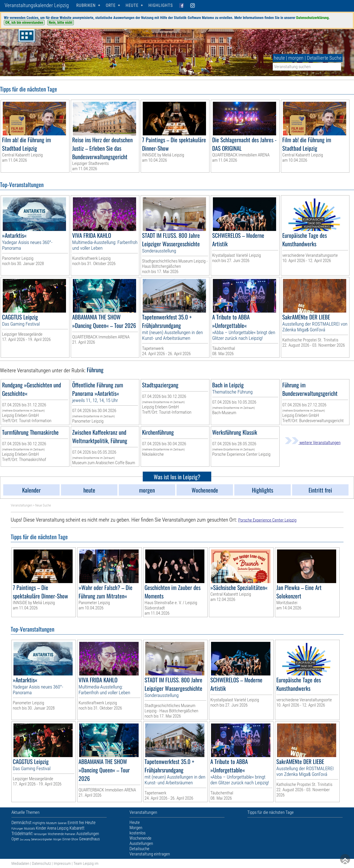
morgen (296, 58)
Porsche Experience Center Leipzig (267, 520)
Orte (111, 5)
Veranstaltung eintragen (150, 854)
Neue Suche (43, 505)
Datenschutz (41, 863)
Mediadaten (20, 863)
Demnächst (21, 822)
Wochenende (56, 834)
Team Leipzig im (86, 863)
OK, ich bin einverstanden (24, 23)
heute (279, 58)
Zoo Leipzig (25, 840)
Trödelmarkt (22, 833)
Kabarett (77, 828)
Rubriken (86, 5)
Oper (15, 839)
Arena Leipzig (58, 828)
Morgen (57, 839)
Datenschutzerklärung (312, 18)
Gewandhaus (89, 839)
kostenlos (137, 833)
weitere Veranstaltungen (313, 443)
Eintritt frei (76, 823)
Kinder (41, 828)
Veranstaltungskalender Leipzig (37, 5)
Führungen (17, 829)
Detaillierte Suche (324, 58)
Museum (52, 823)
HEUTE (132, 5)
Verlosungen (40, 834)
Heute (90, 822)
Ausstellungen (88, 834)
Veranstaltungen (21, 505)
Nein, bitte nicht (61, 23)
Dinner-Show (70, 839)
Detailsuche (139, 849)
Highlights (161, 5)
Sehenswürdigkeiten (42, 839)
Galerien (62, 823)
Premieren (70, 834)
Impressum (62, 863)
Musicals (29, 828)
